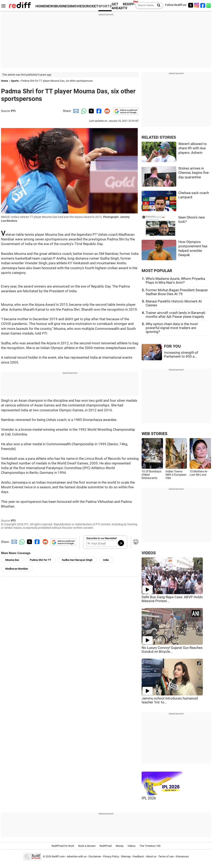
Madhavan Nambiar (17, 569)
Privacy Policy (111, 856)
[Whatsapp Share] (83, 111)
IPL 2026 (149, 798)
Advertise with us (77, 856)
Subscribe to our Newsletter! (102, 538)
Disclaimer (95, 856)
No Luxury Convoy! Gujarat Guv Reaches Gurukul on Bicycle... (172, 650)
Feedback (138, 856)
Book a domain (87, 846)
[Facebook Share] (99, 111)
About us (151, 856)
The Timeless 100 (150, 846)
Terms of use (166, 856)
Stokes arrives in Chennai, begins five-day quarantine (194, 173)
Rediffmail (106, 846)
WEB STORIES (154, 434)
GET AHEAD (117, 6)
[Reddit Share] (106, 111)
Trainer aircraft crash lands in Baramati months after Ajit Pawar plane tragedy (175, 315)
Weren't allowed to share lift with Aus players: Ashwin (193, 148)
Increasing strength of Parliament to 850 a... (181, 355)
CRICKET (91, 6)
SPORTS (105, 6)
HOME (41, 6)
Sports (15, 81)
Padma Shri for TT (41, 560)
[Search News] (157, 6)
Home (4, 81)
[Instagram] (197, 5)
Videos (132, 846)
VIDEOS (149, 553)
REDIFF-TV (129, 6)
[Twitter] (191, 5)
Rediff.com (58, 856)
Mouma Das (12, 560)
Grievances (182, 856)
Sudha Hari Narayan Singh (77, 560)
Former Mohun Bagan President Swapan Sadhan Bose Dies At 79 (177, 292)
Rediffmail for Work (63, 846)
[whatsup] (209, 5)
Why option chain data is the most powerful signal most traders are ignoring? (172, 328)
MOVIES (78, 6)
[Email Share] (75, 111)
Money (120, 846)
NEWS (50, 6)
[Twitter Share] (91, 111)
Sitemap (126, 856)
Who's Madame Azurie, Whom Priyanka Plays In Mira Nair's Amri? (175, 281)
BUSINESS (63, 6)
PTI (13, 111)
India (106, 560)
